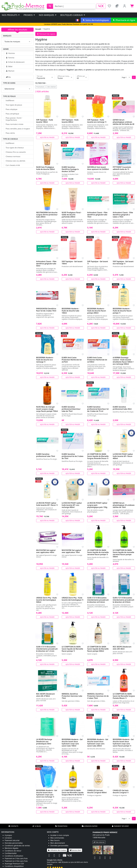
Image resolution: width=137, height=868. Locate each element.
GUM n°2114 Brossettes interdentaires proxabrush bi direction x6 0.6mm (98, 600)
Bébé (9, 66)
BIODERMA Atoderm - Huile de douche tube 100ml (71, 311)
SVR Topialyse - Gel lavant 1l (98, 263)
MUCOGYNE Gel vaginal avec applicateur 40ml (46, 551)
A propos (8, 835)
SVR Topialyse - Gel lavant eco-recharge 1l (123, 263)
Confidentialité (11, 853)
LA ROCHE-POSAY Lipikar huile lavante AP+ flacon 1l (47, 504)
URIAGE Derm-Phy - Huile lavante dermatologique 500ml (46, 600)
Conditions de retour (13, 851)
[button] (134, 77)
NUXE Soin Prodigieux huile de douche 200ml (45, 168)
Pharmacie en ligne (124, 20)
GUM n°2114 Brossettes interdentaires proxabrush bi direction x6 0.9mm (124, 600)
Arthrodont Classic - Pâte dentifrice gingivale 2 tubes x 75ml (123, 215)
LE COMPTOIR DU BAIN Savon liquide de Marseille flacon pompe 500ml (98, 649)
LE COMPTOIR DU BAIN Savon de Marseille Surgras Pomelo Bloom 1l (124, 696)
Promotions (40, 87)
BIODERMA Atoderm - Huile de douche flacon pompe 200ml (97, 311)
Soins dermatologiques (96, 20)
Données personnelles (14, 843)
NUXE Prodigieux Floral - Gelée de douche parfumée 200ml (72, 215)
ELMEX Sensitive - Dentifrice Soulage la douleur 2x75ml (70, 169)
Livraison (8, 838)
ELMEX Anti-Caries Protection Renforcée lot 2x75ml (72, 360)
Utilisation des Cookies (57, 850)
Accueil (38, 29)
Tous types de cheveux (15, 148)
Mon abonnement (58, 843)
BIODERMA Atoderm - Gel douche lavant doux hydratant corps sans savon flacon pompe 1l (123, 743)
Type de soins (9, 83)
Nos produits (11, 15)
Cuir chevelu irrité (13, 165)
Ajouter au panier (47, 137)
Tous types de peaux (14, 105)
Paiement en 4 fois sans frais (16, 861)
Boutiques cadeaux (73, 15)
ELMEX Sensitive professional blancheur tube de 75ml (71, 409)
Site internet (99, 842)
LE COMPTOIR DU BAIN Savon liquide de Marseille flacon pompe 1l (72, 649)
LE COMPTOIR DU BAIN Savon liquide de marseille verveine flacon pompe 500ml (124, 553)
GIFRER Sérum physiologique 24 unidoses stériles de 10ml (124, 505)
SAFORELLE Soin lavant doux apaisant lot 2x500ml (98, 168)
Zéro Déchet (52, 87)
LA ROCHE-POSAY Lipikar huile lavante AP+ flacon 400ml (123, 456)
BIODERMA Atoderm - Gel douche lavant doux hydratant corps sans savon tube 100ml (72, 743)
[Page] (126, 77)
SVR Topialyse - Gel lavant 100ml (72, 263)
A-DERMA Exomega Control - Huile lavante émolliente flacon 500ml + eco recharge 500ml (123, 361)
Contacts (13, 826)
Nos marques (48, 15)
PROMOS (29, 15)
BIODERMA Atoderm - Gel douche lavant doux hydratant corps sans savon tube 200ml (98, 743)
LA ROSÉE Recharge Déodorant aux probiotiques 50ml (44, 742)
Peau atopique (12, 109)
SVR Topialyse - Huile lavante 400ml (70, 121)
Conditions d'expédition (14, 866)
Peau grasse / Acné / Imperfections (14, 119)
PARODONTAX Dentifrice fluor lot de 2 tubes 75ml (46, 310)
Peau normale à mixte (15, 124)
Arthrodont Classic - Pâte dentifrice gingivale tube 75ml (97, 215)
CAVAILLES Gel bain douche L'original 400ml (97, 791)
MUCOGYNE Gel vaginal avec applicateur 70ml (71, 551)
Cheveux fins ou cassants (16, 152)
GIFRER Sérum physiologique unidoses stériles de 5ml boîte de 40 (124, 122)
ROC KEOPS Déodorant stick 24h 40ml (122, 648)
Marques (7, 36)
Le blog (37, 826)
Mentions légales (12, 848)
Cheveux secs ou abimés (15, 161)
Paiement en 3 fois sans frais (16, 858)
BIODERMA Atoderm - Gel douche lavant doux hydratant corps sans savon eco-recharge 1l (47, 794)
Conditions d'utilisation (14, 856)
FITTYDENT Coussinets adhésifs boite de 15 (122, 168)
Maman (10, 71)
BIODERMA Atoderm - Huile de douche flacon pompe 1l (122, 311)
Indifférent (10, 101)
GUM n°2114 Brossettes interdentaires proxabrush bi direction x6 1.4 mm (47, 649)
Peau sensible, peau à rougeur (18, 129)
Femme (10, 58)
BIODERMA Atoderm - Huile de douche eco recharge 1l (45, 360)
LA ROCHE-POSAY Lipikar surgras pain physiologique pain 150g (97, 505)
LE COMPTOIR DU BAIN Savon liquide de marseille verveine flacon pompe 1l (98, 552)
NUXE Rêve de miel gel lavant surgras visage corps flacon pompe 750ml (47, 409)
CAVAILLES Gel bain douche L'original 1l (121, 791)
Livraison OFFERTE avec (68, 24)
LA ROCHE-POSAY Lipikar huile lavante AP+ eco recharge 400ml (72, 505)
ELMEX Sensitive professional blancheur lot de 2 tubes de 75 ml (98, 409)
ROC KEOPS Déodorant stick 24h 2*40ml (45, 695)
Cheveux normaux (13, 156)
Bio (8, 77)
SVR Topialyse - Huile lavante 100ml (45, 121)
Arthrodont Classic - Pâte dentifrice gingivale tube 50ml (46, 264)
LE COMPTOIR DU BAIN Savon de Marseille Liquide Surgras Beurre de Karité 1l (73, 793)
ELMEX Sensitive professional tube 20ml (122, 408)
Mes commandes (57, 838)
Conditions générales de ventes (17, 846)
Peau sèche (10, 133)
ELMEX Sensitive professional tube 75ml (46, 455)
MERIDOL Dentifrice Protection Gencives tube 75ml (72, 696)
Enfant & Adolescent (15, 62)
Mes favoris (55, 840)
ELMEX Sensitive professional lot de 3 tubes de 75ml (73, 456)
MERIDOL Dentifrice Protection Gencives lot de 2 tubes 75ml (98, 696)
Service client (75, 850)
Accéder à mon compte (60, 835)
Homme (10, 53)
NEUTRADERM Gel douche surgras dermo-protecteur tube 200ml (47, 215)
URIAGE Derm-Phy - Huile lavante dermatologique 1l (73, 599)
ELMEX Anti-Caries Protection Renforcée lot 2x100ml (97, 360)
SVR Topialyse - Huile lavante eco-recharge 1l (97, 121)
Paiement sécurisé (120, 826)
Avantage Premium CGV (14, 864)
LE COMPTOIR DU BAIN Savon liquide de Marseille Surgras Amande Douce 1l (98, 456)
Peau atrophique (12, 114)
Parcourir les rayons (46, 34)
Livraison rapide (90, 826)
